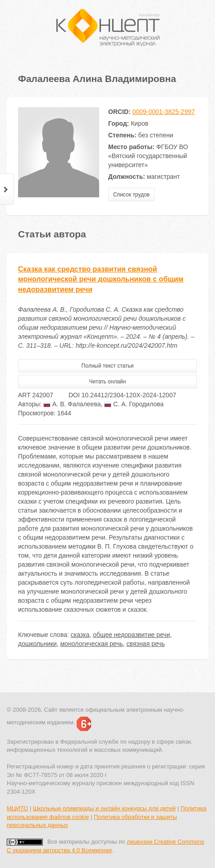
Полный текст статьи (108, 366)
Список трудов (131, 195)
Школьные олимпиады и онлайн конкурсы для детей (104, 808)
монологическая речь (92, 644)
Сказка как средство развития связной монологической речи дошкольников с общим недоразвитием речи (101, 279)
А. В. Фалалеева (72, 404)
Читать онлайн (108, 382)
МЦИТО (17, 808)
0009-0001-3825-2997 (164, 112)
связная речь (146, 644)
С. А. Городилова (134, 404)
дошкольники (37, 644)
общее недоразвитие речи (131, 635)
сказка (80, 635)
